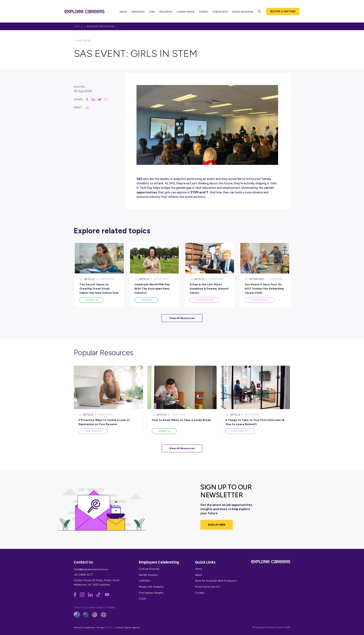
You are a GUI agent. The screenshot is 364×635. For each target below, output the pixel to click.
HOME (77, 26)
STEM (142, 599)
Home (199, 569)
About (123, 12)
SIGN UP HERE (217, 525)
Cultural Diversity (149, 569)
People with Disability (151, 587)
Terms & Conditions (84, 627)
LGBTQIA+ (145, 581)
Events (204, 12)
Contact (200, 593)
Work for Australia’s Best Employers (216, 581)
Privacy (101, 627)
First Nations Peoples (151, 593)
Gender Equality (148, 575)
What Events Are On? (208, 587)
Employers (138, 12)
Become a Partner (283, 11)
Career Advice (186, 12)
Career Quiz (220, 12)
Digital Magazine (243, 12)
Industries (166, 12)
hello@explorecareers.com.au (91, 569)
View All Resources (182, 318)
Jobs (152, 12)
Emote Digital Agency (128, 627)
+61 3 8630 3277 (83, 575)
